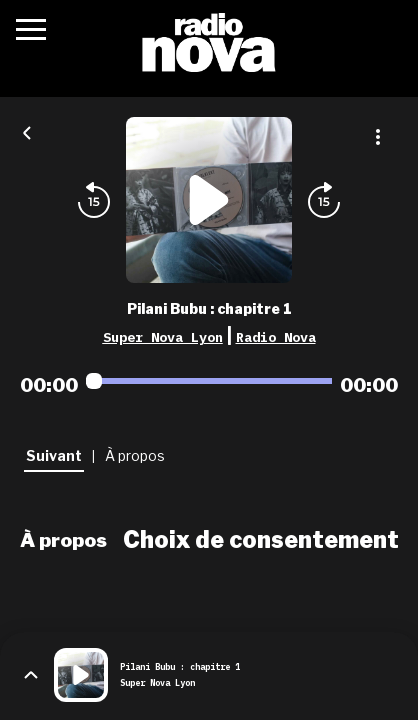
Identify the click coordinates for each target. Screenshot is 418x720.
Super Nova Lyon (163, 337)
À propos (63, 540)
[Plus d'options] (378, 137)
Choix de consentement (261, 540)
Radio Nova (276, 337)
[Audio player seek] (209, 381)
